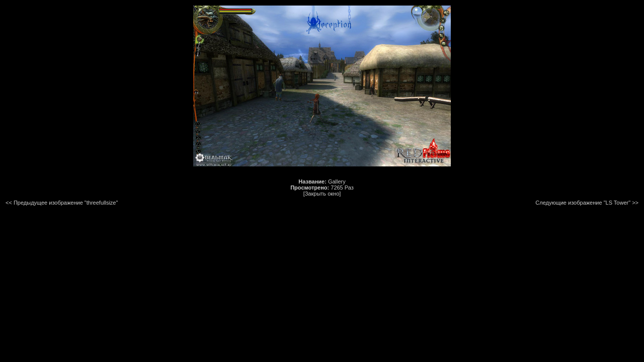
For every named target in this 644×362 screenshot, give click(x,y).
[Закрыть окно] (322, 194)
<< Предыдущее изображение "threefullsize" (62, 203)
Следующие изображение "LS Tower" (583, 203)
